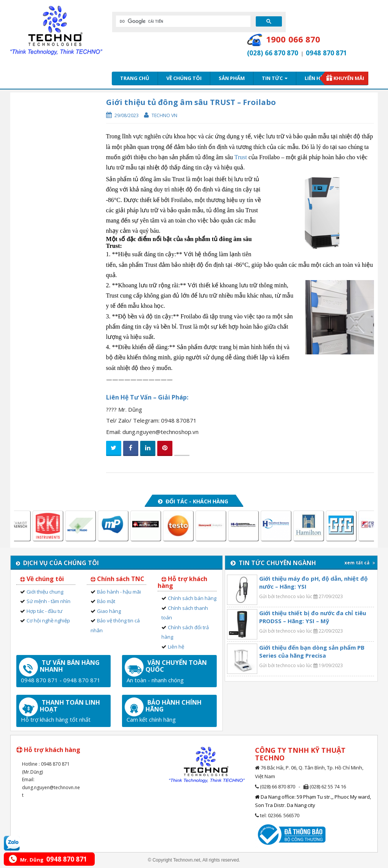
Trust (241, 157)
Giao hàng (109, 611)
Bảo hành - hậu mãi (119, 592)
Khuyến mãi (349, 78)
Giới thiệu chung (45, 592)
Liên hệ (314, 78)
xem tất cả (360, 563)
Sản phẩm (232, 78)
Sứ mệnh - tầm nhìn (48, 601)
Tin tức (275, 78)
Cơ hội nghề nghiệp (48, 620)
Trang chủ (135, 78)
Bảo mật (106, 601)
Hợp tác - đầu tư (45, 611)
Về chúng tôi (184, 78)
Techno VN (164, 115)
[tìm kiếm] (182, 21)
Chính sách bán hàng (192, 598)
